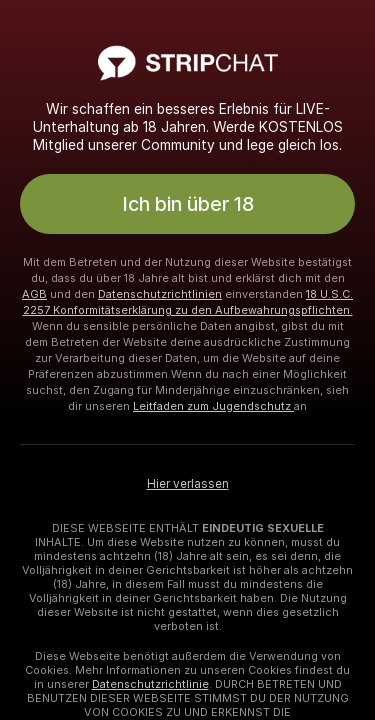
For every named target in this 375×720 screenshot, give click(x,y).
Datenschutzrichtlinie (150, 684)
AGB (34, 294)
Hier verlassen (188, 484)
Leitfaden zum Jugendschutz (213, 406)
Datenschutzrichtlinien (160, 294)
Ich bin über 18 (188, 204)
